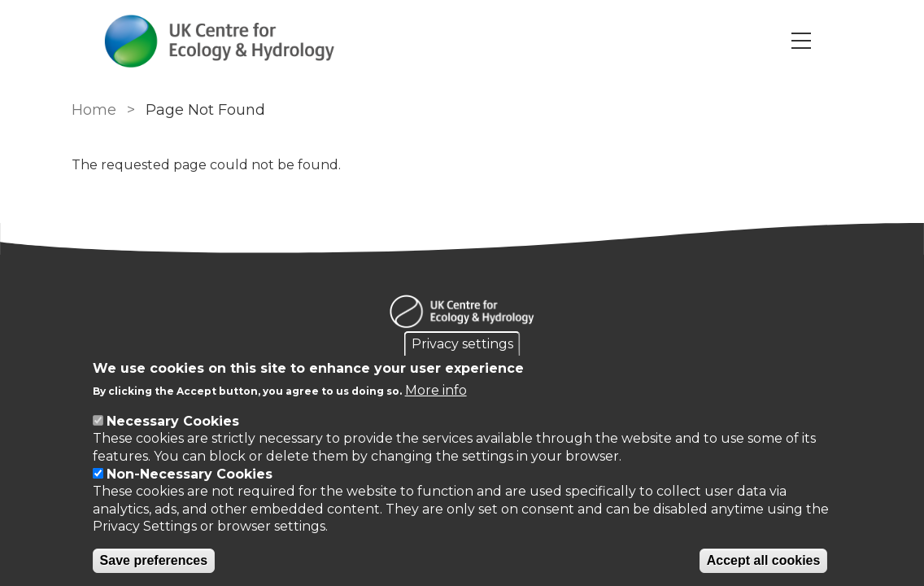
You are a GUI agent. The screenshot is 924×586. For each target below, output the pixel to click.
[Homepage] (462, 314)
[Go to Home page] (220, 41)
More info (436, 390)
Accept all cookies (764, 560)
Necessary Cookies (173, 421)
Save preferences (154, 560)
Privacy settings (462, 344)
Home (94, 110)
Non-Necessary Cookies (190, 474)
